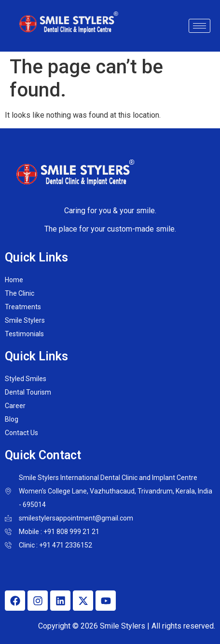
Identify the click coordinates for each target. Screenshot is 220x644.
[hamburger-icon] (199, 26)
